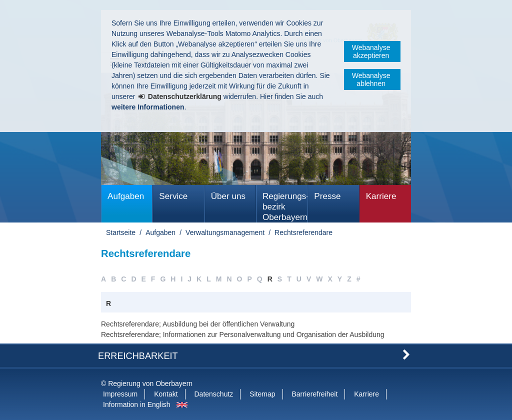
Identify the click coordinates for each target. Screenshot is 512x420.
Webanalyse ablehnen (371, 79)
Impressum (120, 394)
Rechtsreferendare (303, 232)
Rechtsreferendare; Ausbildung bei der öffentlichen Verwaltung (198, 324)
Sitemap (262, 394)
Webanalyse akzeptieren (371, 51)
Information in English (137, 404)
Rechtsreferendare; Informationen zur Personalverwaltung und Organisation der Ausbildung (243, 334)
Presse (327, 196)
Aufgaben (126, 196)
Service (173, 196)
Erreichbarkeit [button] (138, 356)
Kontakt (166, 394)
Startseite (121, 232)
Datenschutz (214, 394)
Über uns (228, 196)
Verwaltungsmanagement (225, 232)
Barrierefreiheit (314, 394)
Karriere (381, 196)
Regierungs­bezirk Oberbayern (285, 207)
